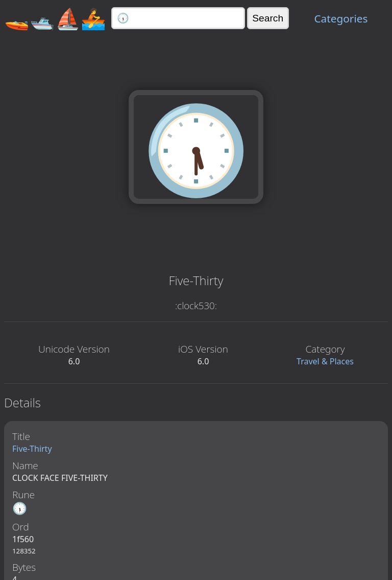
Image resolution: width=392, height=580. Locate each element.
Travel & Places (325, 361)
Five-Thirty (32, 449)
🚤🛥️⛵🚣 (55, 18)
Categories (341, 18)
